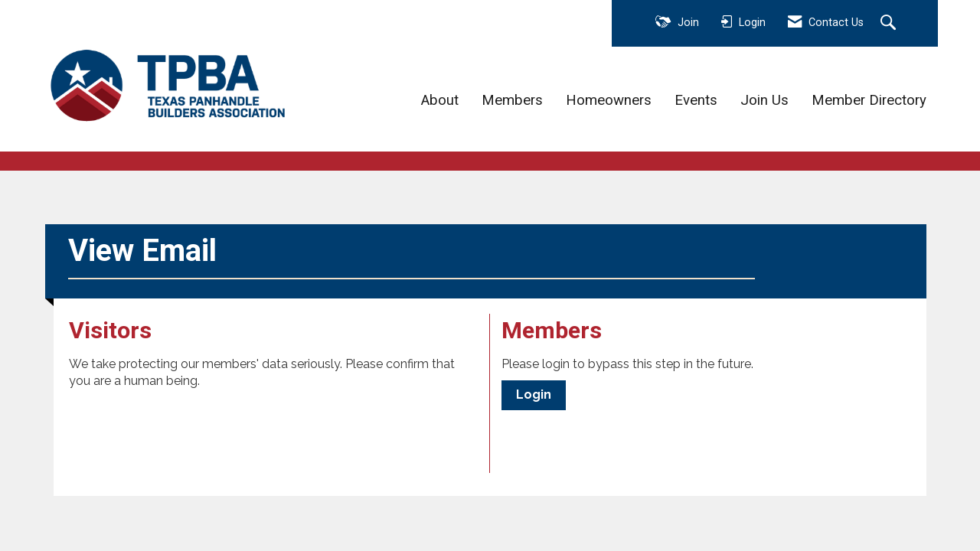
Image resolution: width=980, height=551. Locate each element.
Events (696, 100)
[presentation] (185, 428)
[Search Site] (890, 24)
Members (512, 100)
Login (534, 395)
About (440, 100)
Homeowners (609, 100)
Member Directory (869, 100)
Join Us (764, 100)
